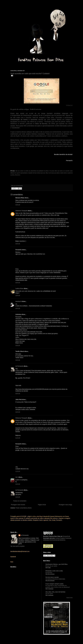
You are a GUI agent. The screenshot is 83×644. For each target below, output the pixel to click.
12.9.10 (18, 484)
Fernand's (66, 536)
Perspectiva (49, 573)
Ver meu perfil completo (18, 546)
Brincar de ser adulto (51, 566)
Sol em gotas (49, 594)
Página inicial (42, 505)
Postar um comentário (20, 501)
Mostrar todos (69, 598)
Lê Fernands (19, 366)
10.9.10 (18, 205)
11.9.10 (18, 438)
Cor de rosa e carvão (52, 577)
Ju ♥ (17, 477)
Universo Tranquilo (22, 211)
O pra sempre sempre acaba (54, 584)
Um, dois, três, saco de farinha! (55, 592)
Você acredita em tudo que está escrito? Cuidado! (30, 74)
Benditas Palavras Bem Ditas (52, 536)
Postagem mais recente (18, 505)
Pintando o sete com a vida (54, 571)
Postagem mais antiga (65, 505)
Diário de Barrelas (41, 124)
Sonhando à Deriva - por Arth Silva (57, 564)
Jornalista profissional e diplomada (55, 579)
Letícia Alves (20, 289)
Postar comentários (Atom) (24, 508)
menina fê (19, 301)
